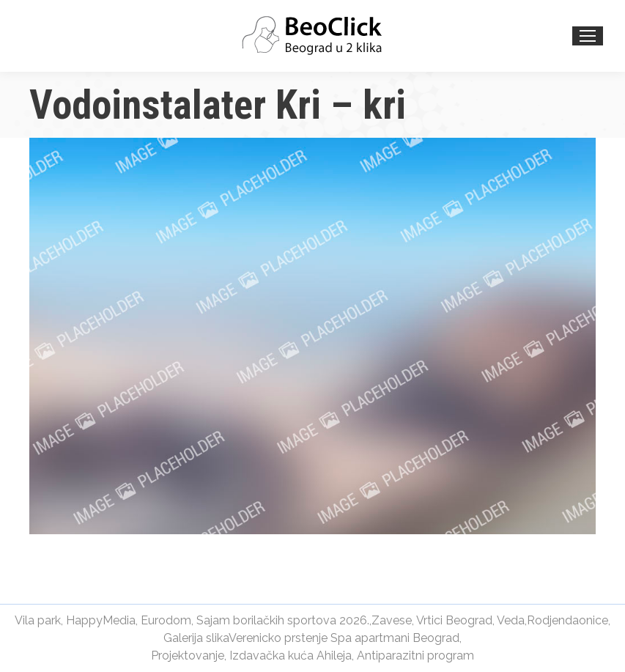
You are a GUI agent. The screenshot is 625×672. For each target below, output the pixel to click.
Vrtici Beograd (454, 620)
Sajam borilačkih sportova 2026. (283, 620)
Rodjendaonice (567, 620)
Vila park (38, 620)
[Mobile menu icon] (588, 36)
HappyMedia (101, 620)
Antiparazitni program (415, 656)
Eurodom (166, 620)
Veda (511, 620)
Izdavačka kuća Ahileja (291, 656)
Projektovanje (188, 656)
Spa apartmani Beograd (395, 638)
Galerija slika (196, 638)
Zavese (392, 620)
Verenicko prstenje (278, 638)
